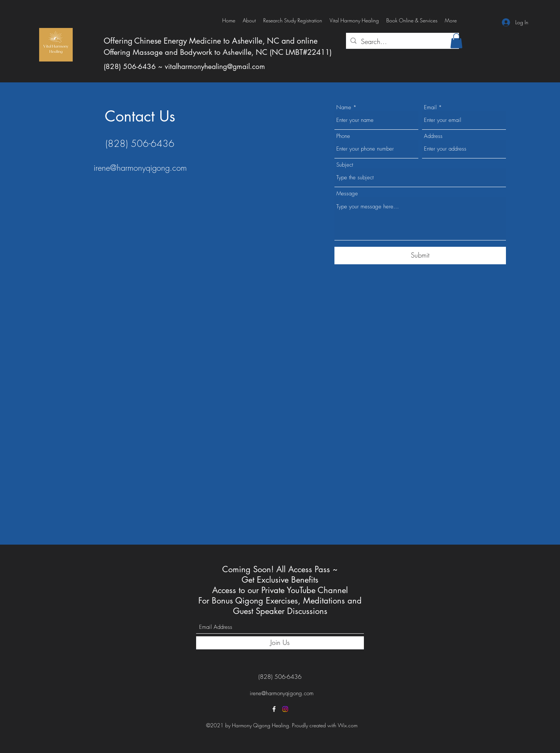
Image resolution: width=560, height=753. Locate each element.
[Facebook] (274, 709)
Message (347, 194)
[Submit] (420, 256)
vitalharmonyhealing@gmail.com (215, 67)
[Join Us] (280, 643)
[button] (456, 41)
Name (344, 108)
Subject (345, 165)
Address (433, 136)
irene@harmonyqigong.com (140, 168)
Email (430, 108)
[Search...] (402, 42)
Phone (343, 136)
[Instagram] (285, 709)
